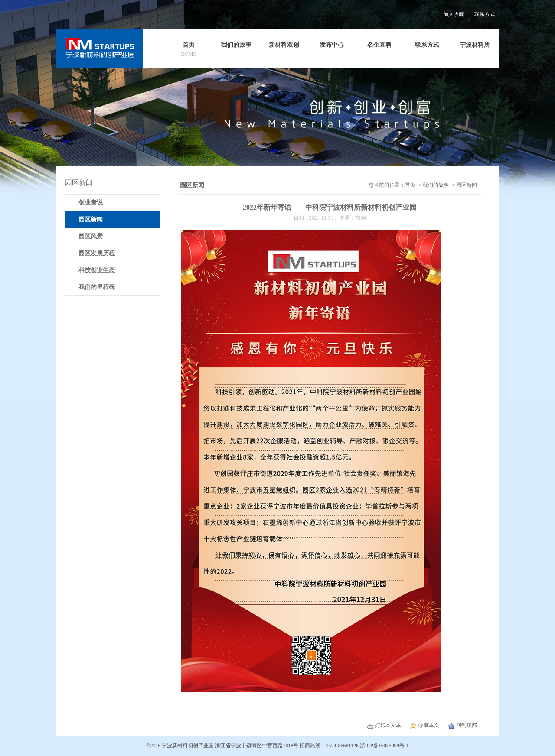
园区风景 (91, 236)
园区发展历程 (97, 253)
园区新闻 (467, 185)
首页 (410, 185)
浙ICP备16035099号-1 (384, 746)
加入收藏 (454, 14)
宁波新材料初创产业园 (188, 746)
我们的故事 (436, 185)
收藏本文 (425, 725)
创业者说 (91, 203)
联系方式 (485, 14)
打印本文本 (384, 725)
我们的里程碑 (97, 287)
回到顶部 (462, 725)
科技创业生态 (97, 270)
